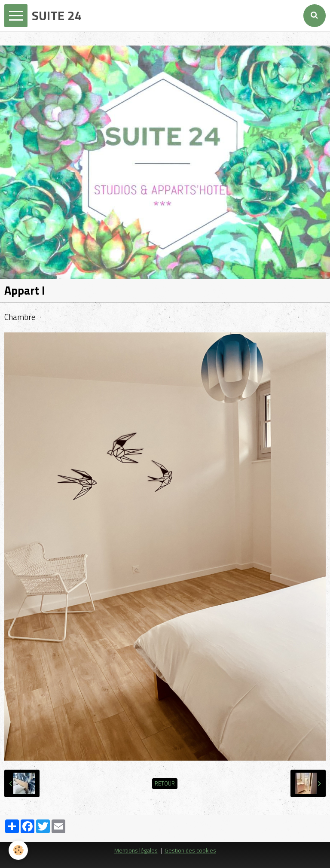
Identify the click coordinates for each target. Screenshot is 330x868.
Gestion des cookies (190, 850)
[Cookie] (18, 850)
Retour (165, 784)
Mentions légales (136, 850)
